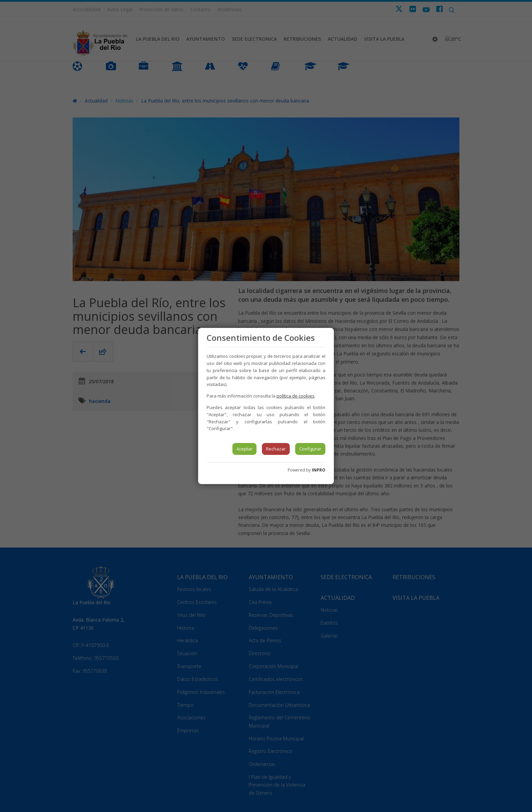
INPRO (319, 470)
